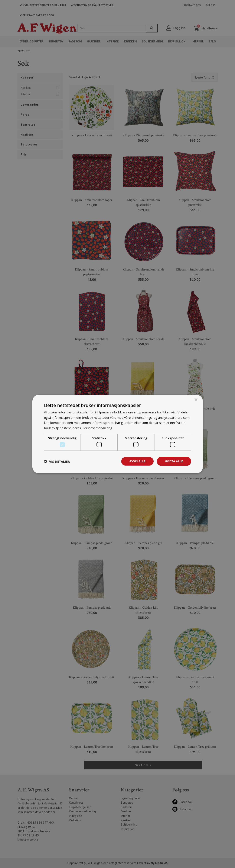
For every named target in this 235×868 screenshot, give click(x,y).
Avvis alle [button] (136, 461)
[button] (57, 461)
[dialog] (118, 434)
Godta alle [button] (173, 461)
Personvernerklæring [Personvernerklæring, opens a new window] (98, 427)
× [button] (196, 399)
